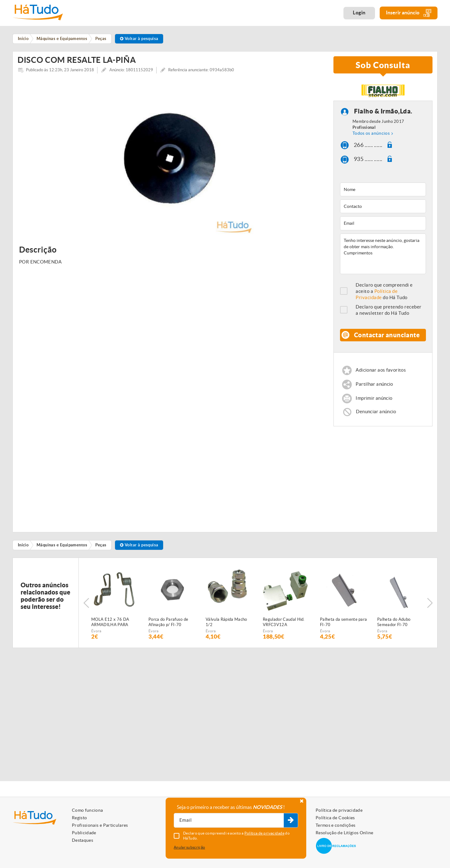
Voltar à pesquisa (139, 39)
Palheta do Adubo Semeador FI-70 (394, 624)
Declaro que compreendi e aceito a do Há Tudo (384, 293)
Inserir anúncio (409, 13)
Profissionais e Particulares (100, 825)
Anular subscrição (189, 847)
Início (23, 547)
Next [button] (430, 605)
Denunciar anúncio (376, 413)
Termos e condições (335, 825)
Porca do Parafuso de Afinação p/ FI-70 (168, 624)
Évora (96, 632)
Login (359, 13)
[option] (171, 159)
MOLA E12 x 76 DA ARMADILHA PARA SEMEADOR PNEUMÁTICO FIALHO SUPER (113, 624)
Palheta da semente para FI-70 (343, 624)
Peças (101, 547)
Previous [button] (86, 605)
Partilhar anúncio (374, 386)
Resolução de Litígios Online (345, 833)
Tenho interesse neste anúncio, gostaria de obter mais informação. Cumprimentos (383, 255)
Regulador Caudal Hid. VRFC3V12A (284, 624)
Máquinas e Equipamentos (62, 547)
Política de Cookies (335, 818)
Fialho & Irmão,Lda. (383, 113)
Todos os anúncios (371, 135)
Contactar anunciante (387, 336)
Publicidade (84, 833)
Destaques (82, 840)
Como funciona (87, 810)
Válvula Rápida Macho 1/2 (226, 624)
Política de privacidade (339, 810)
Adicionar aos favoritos (381, 371)
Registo (79, 818)
